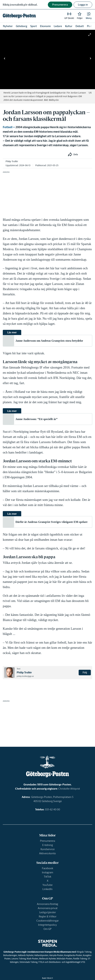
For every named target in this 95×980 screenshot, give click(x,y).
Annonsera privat (48, 908)
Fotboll (8, 127)
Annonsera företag (47, 904)
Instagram (47, 872)
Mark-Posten (32, 959)
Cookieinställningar (47, 921)
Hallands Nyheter (26, 955)
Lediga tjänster (48, 912)
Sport (34, 26)
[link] (19, 16)
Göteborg (21, 26)
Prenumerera (47, 841)
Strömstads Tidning (28, 962)
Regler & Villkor (48, 916)
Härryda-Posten (56, 955)
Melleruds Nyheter (47, 959)
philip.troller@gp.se (25, 676)
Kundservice (48, 849)
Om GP (47, 929)
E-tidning (48, 845)
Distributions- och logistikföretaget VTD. (67, 962)
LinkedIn (47, 889)
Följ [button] (85, 672)
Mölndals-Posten (64, 959)
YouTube (47, 885)
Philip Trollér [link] (12, 161)
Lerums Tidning (19, 959)
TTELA (41, 962)
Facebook (47, 868)
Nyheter (8, 26)
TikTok (47, 877)
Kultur (69, 26)
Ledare (58, 26)
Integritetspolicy (47, 925)
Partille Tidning (80, 959)
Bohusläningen (10, 955)
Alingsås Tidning (84, 952)
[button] (89, 16)
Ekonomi (45, 26)
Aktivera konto (47, 853)
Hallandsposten (41, 955)
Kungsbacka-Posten (73, 955)
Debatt (80, 26)
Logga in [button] (83, 5)
